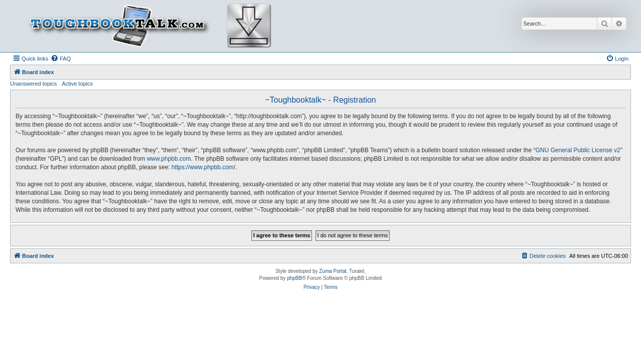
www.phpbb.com (169, 159)
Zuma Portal (333, 271)
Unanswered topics (34, 84)
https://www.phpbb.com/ (204, 167)
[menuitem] (61, 59)
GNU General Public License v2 (578, 150)
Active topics (78, 84)
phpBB (294, 278)
